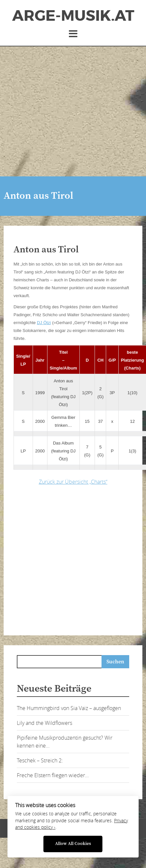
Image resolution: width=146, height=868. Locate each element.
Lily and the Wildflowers (44, 723)
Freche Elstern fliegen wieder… (53, 775)
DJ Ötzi (44, 323)
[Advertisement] (62, 111)
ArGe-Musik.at (73, 16)
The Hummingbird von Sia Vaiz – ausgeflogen (69, 708)
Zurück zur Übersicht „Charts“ (73, 482)
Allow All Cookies (73, 844)
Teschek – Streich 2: (40, 760)
